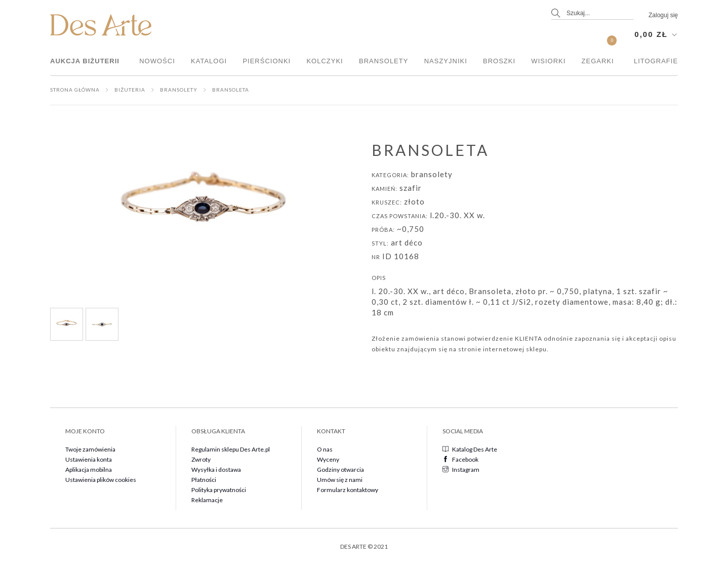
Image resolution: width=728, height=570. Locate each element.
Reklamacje (207, 500)
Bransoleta (231, 90)
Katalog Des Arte (470, 449)
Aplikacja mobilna (89, 470)
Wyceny (328, 459)
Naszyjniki (446, 61)
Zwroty (201, 459)
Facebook (460, 459)
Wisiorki (548, 61)
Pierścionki (267, 61)
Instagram (461, 470)
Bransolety (383, 61)
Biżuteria (130, 90)
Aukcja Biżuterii (85, 61)
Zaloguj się (663, 15)
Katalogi (209, 61)
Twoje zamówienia (90, 449)
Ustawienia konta (89, 459)
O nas (325, 449)
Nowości (157, 61)
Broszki (499, 61)
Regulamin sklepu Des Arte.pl (231, 449)
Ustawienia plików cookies (101, 480)
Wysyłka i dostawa (216, 470)
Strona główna (75, 90)
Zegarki (598, 61)
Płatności (204, 480)
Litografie (656, 61)
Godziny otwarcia (340, 470)
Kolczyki (325, 61)
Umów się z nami (340, 480)
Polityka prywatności (219, 490)
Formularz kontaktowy (348, 490)
